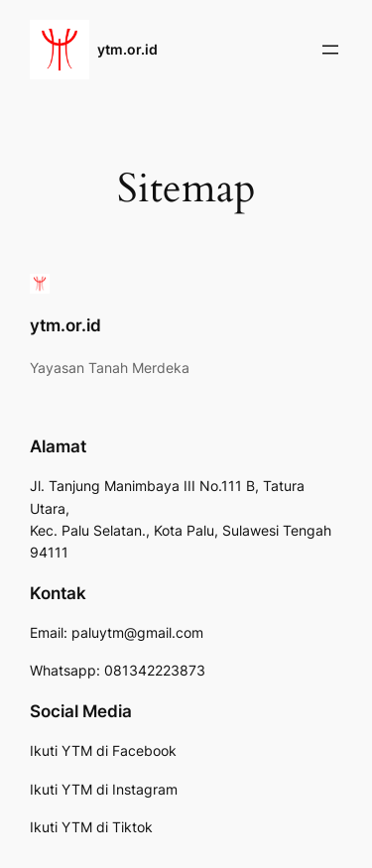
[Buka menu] (330, 50)
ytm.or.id (127, 49)
